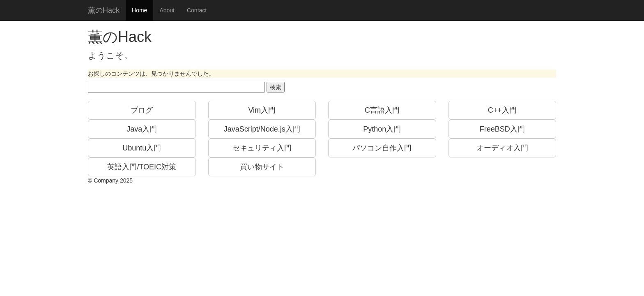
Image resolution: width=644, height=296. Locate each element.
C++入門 (502, 110)
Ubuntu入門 (142, 148)
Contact (197, 10)
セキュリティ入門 (262, 148)
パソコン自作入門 (382, 148)
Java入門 (142, 129)
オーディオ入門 (502, 148)
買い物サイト (262, 167)
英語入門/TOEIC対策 (142, 167)
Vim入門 (262, 110)
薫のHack (104, 10)
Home (139, 10)
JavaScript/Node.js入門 (262, 129)
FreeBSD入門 (502, 129)
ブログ (142, 110)
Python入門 (382, 129)
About (167, 10)
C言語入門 (382, 110)
